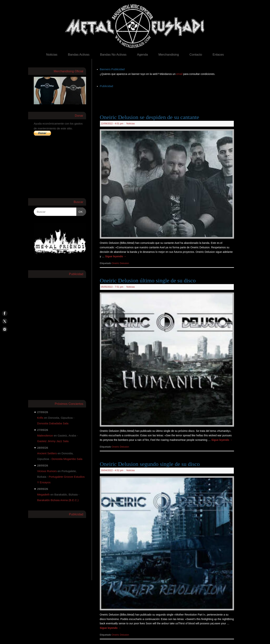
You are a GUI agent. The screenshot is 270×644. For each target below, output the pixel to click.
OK (80, 211)
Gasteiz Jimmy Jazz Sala (53, 441)
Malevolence (45, 435)
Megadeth (43, 494)
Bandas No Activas (113, 55)
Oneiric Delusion (120, 263)
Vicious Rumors (47, 471)
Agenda (142, 55)
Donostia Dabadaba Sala (53, 423)
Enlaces (218, 55)
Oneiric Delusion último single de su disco (148, 280)
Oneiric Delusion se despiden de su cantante (149, 117)
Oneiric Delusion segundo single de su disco (150, 464)
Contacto (196, 55)
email (180, 74)
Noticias (52, 55)
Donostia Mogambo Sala (67, 459)
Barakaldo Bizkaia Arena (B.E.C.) (58, 500)
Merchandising (169, 55)
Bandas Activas (79, 55)
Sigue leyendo (116, 256)
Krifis (40, 418)
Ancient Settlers (47, 453)
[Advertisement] (168, 97)
